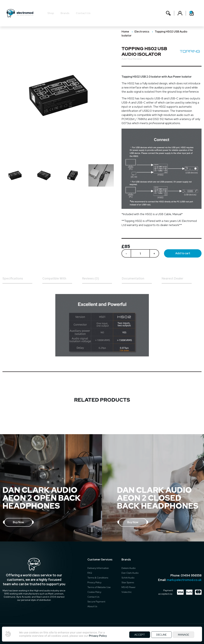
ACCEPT (140, 635)
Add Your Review (132, 59)
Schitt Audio (128, 578)
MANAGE (184, 635)
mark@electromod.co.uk (184, 580)
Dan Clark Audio (130, 573)
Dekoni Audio (129, 568)
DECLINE (161, 635)
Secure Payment (96, 602)
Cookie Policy (94, 592)
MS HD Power (129, 587)
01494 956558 (191, 575)
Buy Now (18, 522)
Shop (51, 13)
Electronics (142, 32)
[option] (17, 175)
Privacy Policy (94, 582)
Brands (65, 13)
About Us (92, 606)
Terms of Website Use (99, 587)
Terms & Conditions (98, 578)
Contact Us (83, 13)
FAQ (90, 573)
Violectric (127, 592)
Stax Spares (128, 582)
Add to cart (183, 253)
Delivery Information (98, 568)
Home (125, 32)
